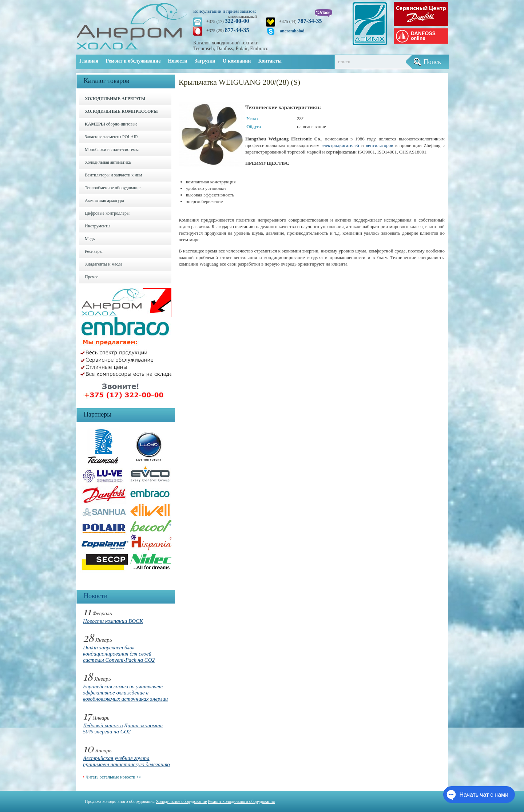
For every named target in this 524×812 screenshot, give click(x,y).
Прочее (92, 277)
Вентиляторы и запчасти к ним (113, 175)
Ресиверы (94, 251)
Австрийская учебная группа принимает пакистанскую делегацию (126, 761)
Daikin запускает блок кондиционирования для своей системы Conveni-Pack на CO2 (119, 654)
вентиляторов (379, 145)
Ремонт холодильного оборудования (242, 801)
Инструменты (98, 226)
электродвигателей (340, 145)
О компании (237, 61)
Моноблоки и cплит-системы (112, 150)
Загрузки (205, 61)
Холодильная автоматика (108, 162)
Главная (89, 61)
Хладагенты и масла (104, 264)
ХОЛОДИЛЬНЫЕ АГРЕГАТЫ (115, 99)
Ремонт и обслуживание (133, 61)
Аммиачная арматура (104, 200)
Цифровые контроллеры (107, 213)
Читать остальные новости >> (113, 777)
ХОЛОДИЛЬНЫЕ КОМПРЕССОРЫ (121, 111)
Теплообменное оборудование (113, 188)
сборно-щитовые (111, 124)
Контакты (270, 61)
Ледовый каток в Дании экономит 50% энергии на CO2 (123, 729)
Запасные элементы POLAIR (111, 137)
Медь (90, 239)
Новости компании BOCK (113, 621)
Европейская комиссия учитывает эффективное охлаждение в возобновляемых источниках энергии (125, 693)
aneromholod (292, 31)
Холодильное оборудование (181, 801)
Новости (177, 61)
